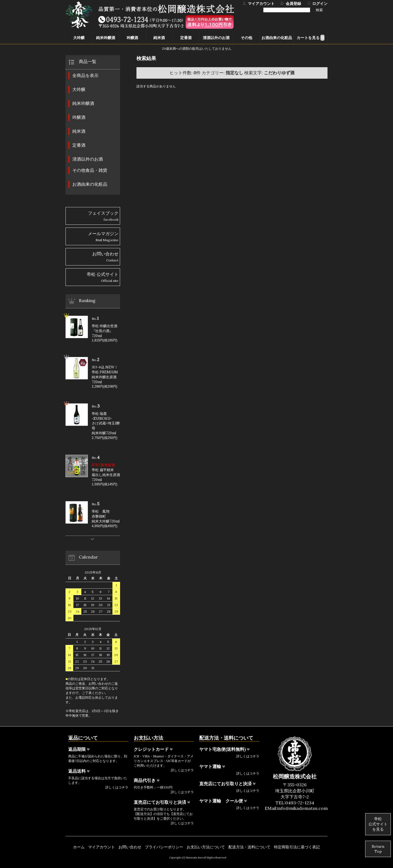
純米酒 (159, 38)
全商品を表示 (85, 75)
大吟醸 (79, 38)
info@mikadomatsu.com (303, 808)
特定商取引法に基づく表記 (297, 847)
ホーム (79, 847)
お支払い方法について (206, 847)
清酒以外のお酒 (216, 38)
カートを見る (311, 38)
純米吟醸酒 (106, 38)
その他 (246, 38)
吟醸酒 (132, 38)
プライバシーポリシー (164, 847)
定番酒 (186, 38)
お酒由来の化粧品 (277, 38)
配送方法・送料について (249, 847)
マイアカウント (102, 847)
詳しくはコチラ (117, 787)
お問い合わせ (130, 847)
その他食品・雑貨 (90, 170)
